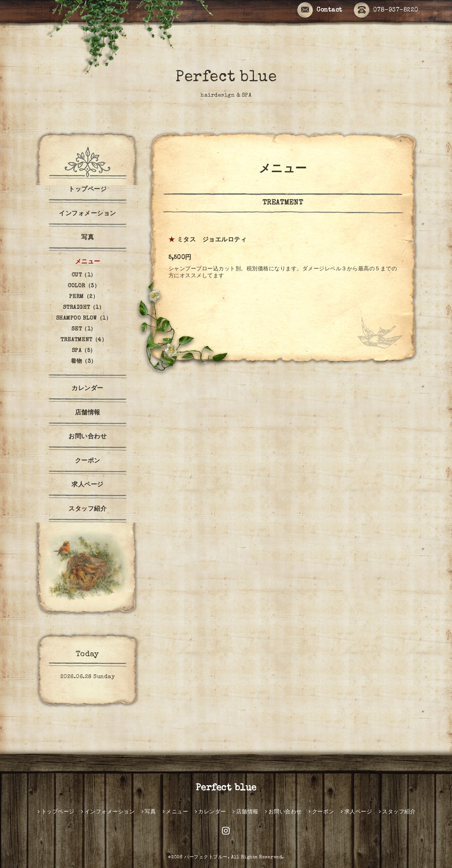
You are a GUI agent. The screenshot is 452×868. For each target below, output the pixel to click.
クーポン (88, 461)
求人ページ (88, 485)
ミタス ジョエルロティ (212, 240)
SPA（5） (84, 351)
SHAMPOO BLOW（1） (84, 318)
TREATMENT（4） (84, 340)
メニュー (88, 262)
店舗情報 (88, 413)
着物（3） (84, 362)
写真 (88, 238)
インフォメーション (88, 214)
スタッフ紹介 (88, 509)
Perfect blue (226, 78)
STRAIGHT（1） (84, 308)
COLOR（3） (84, 286)
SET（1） (84, 329)
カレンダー (88, 389)
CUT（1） (84, 275)
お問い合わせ (88, 437)
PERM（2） (84, 297)
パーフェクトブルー (206, 858)
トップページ (88, 190)
